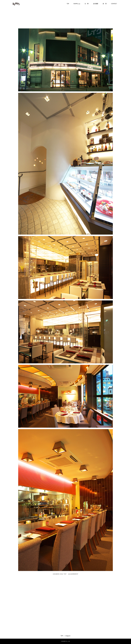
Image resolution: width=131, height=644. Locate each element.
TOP (68, 4)
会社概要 (96, 4)
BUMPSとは (77, 4)
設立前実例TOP (73, 574)
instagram (68, 636)
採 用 (105, 4)
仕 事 (87, 4)
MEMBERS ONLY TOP (60, 574)
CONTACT (114, 4)
